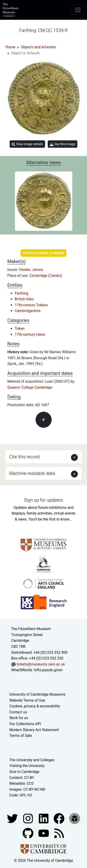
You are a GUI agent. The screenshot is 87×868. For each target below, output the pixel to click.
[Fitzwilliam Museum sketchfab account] (75, 818)
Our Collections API (25, 724)
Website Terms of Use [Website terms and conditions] (27, 700)
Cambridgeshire (28, 311)
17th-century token (30, 334)
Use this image (63, 144)
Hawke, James (31, 270)
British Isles (24, 299)
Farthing (21, 293)
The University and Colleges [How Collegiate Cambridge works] (32, 760)
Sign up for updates (43, 500)
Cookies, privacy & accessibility (35, 706)
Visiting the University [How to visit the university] (27, 766)
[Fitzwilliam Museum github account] (28, 833)
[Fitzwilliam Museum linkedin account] (59, 818)
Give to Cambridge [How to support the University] (24, 772)
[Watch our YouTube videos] (44, 833)
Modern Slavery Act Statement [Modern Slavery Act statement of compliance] (34, 730)
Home (10, 47)
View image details (27, 144)
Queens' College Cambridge (30, 387)
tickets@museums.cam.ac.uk (41, 664)
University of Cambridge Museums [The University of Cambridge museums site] (38, 694)
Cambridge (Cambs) (46, 276)
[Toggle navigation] (78, 10)
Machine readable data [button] (32, 473)
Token (20, 328)
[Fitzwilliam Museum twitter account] (13, 818)
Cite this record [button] (24, 457)
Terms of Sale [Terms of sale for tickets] (21, 736)
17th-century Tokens (31, 305)
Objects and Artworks (38, 47)
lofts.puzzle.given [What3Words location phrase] (48, 670)
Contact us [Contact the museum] (18, 712)
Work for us (19, 718)
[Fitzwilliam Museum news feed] (59, 833)
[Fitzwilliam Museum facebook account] (44, 818)
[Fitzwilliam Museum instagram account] (28, 818)
